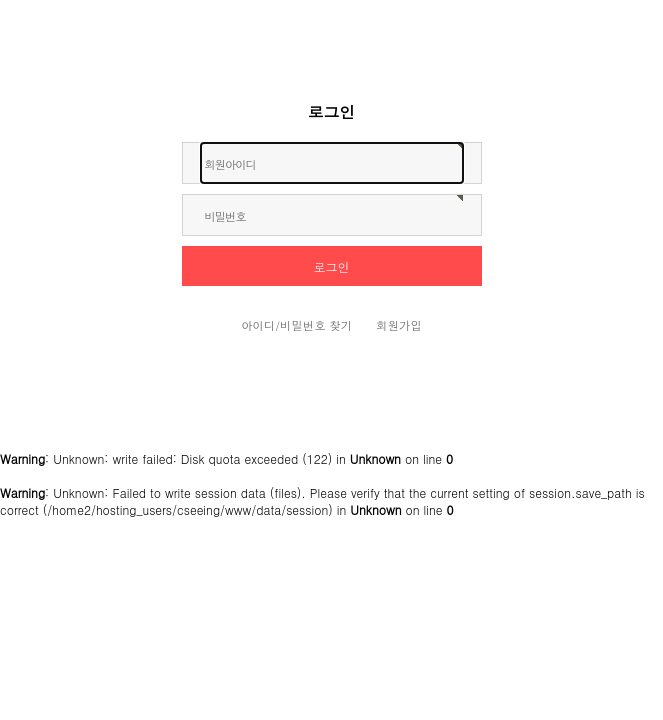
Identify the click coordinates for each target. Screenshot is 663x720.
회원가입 (399, 325)
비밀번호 (225, 216)
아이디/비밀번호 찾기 (296, 325)
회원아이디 (230, 164)
